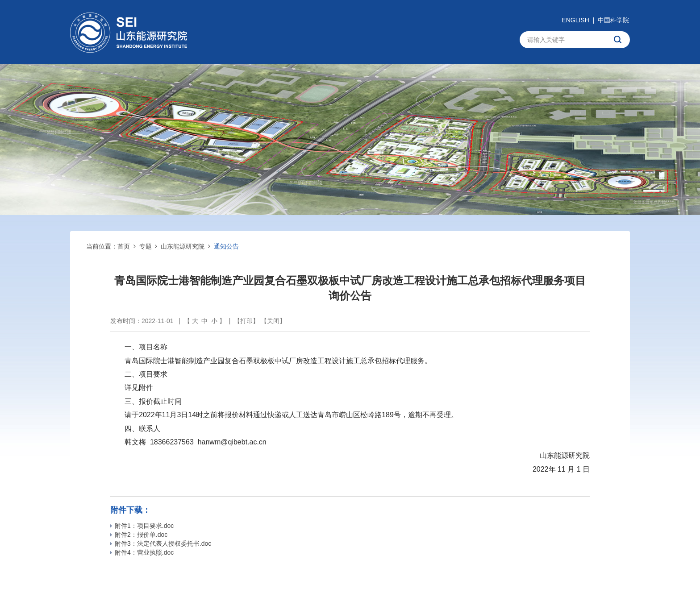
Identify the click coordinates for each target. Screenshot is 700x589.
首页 (124, 246)
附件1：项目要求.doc (142, 526)
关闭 (273, 321)
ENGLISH (575, 20)
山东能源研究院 (183, 246)
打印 (246, 321)
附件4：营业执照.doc (142, 552)
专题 (146, 246)
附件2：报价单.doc (139, 535)
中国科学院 (613, 20)
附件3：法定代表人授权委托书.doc (161, 543)
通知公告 (226, 246)
